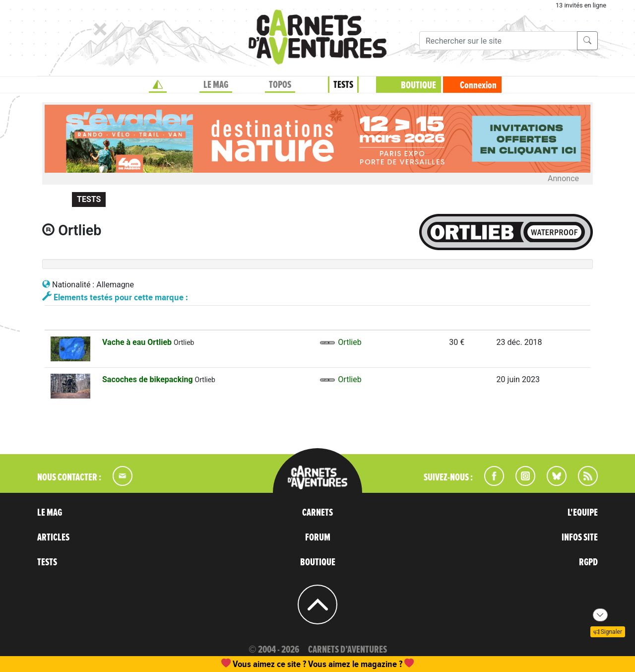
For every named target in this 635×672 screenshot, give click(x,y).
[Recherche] (498, 41)
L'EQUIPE (583, 513)
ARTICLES (53, 538)
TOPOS (280, 85)
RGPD (588, 562)
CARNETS (317, 513)
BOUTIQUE (418, 85)
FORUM (318, 538)
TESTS (343, 85)
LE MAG (216, 85)
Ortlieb (340, 342)
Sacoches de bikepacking (149, 379)
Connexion (478, 85)
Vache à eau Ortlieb (138, 342)
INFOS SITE (580, 538)
